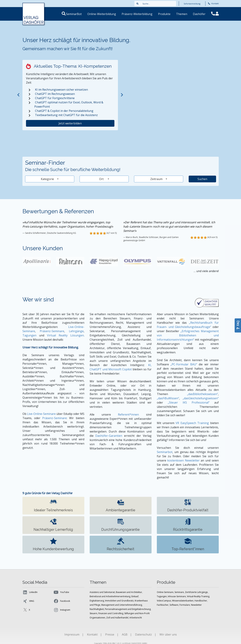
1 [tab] (68, 135)
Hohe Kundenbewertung (53, 544)
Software (174, 605)
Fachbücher (163, 605)
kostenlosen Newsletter (183, 460)
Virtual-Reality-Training (198, 596)
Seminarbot (165, 452)
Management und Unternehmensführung (122, 605)
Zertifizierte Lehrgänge (196, 592)
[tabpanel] (70, 95)
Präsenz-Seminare (52, 331)
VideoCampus (164, 601)
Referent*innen (128, 414)
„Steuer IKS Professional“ (189, 402)
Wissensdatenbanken (183, 601)
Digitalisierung (97, 601)
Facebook (62, 601)
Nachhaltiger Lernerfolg (53, 525)
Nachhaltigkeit (97, 609)
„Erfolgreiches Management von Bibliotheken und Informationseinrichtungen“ (188, 335)
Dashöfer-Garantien (109, 436)
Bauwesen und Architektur (129, 592)
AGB (125, 634)
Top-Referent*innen (188, 544)
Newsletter (196, 605)
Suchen (202, 179)
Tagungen (29, 335)
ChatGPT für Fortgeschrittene (55, 98)
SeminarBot (78, 14)
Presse (110, 634)
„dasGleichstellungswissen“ (201, 398)
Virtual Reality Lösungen (65, 335)
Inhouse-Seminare (177, 596)
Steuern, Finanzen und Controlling (106, 613)
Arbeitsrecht (136, 618)
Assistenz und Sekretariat (102, 592)
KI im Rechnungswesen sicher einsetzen (61, 90)
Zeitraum (157, 179)
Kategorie (48, 179)
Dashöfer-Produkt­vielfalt (188, 505)
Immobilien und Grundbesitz (119, 601)
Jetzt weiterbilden (70, 123)
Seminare (179, 592)
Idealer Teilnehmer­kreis (53, 505)
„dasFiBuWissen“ (168, 398)
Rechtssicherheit (120, 544)
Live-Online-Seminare (41, 414)
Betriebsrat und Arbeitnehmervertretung (110, 596)
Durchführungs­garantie (120, 525)
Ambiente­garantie (120, 505)
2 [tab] (73, 135)
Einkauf (135, 596)
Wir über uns (168, 634)
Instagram (62, 610)
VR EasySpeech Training (192, 423)
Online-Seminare (165, 592)
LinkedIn (30, 592)
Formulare (185, 605)
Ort (103, 179)
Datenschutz (143, 634)
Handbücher (201, 601)
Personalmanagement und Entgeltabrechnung (128, 609)
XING (28, 601)
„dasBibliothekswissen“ (203, 394)
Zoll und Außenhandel (117, 618)
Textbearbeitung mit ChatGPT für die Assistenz (66, 115)
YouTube (61, 592)
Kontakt (213, 3)
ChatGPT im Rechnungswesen (55, 94)
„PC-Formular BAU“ (184, 364)
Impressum (72, 634)
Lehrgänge (76, 331)
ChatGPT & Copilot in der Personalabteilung (64, 111)
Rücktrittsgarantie (188, 525)
